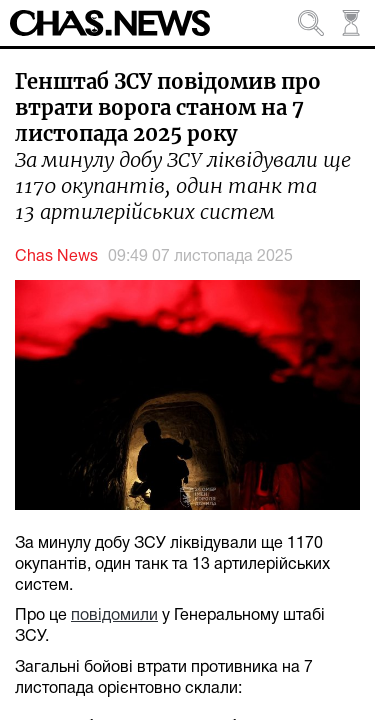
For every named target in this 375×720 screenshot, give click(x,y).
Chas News (56, 257)
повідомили (114, 616)
